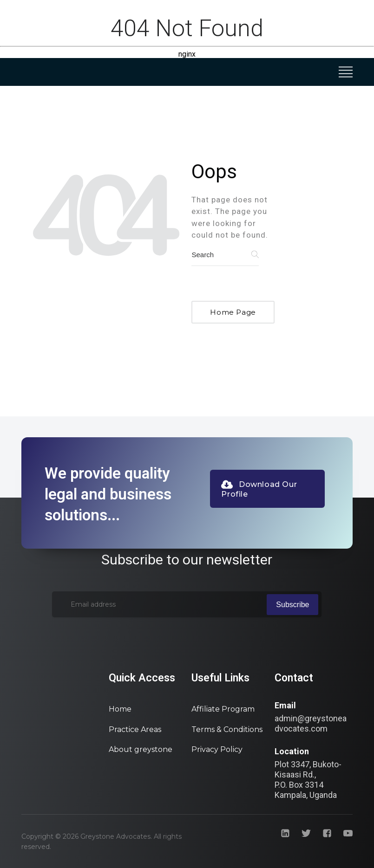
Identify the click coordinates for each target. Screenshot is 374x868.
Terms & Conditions (227, 729)
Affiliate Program (223, 709)
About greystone (141, 749)
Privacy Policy (217, 749)
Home (120, 709)
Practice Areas (135, 729)
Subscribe (292, 605)
